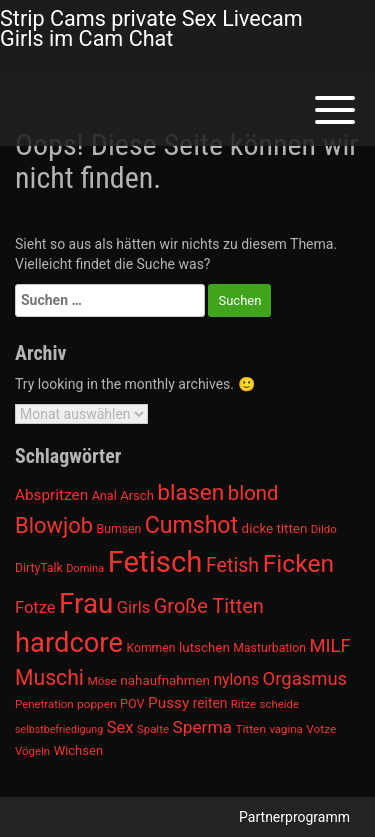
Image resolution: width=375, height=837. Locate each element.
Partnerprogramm (294, 817)
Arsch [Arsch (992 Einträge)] (137, 495)
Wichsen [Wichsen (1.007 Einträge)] (78, 750)
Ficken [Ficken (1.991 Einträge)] (298, 563)
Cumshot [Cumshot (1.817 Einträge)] (191, 525)
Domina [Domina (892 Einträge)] (85, 568)
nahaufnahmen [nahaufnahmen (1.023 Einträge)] (165, 680)
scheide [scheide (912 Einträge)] (280, 704)
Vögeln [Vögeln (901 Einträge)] (32, 751)
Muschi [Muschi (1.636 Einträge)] (49, 677)
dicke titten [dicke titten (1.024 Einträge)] (275, 528)
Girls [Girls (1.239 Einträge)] (133, 607)
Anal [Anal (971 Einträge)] (104, 495)
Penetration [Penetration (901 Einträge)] (44, 704)
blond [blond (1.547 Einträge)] (253, 493)
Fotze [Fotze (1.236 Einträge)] (35, 607)
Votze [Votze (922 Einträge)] (321, 729)
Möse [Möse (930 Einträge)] (101, 681)
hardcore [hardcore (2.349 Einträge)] (69, 643)
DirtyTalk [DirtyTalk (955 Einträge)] (39, 568)
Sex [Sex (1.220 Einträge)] (120, 727)
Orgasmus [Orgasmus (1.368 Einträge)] (305, 679)
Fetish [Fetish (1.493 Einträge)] (232, 565)
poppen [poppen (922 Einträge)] (96, 704)
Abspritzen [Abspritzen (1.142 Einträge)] (51, 495)
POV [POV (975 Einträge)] (132, 703)
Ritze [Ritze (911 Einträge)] (243, 704)
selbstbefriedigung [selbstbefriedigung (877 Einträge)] (59, 729)
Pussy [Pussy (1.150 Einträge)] (168, 703)
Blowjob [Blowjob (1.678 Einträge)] (54, 525)
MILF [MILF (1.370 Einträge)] (329, 646)
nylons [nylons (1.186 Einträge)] (236, 679)
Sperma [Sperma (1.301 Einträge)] (202, 727)
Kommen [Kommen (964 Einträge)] (150, 648)
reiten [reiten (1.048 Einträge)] (210, 703)
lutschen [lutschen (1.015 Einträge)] (204, 647)
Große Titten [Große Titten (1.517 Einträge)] (209, 606)
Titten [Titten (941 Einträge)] (250, 729)
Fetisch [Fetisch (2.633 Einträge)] (155, 562)
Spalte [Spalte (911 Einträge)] (153, 729)
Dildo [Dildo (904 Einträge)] (324, 529)
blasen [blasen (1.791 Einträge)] (190, 492)
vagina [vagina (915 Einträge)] (285, 729)
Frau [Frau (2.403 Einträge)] (86, 603)
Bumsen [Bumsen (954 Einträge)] (119, 529)
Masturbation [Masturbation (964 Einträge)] (269, 648)
